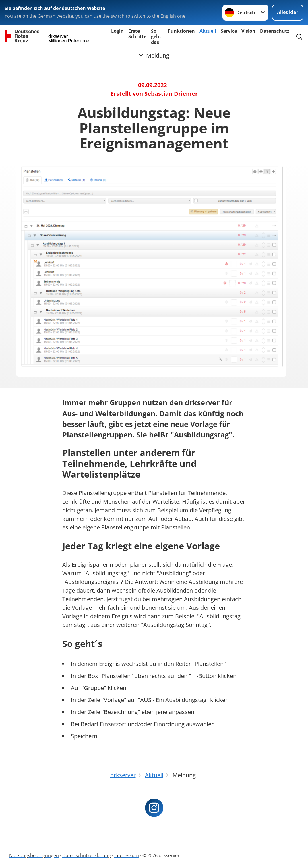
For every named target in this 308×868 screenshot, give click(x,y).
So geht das (156, 36)
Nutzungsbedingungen (34, 855)
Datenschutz (275, 31)
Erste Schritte (137, 34)
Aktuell (208, 31)
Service (229, 31)
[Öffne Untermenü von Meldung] (154, 55)
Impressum (127, 855)
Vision (248, 31)
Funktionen (181, 31)
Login (117, 31)
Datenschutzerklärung (87, 855)
